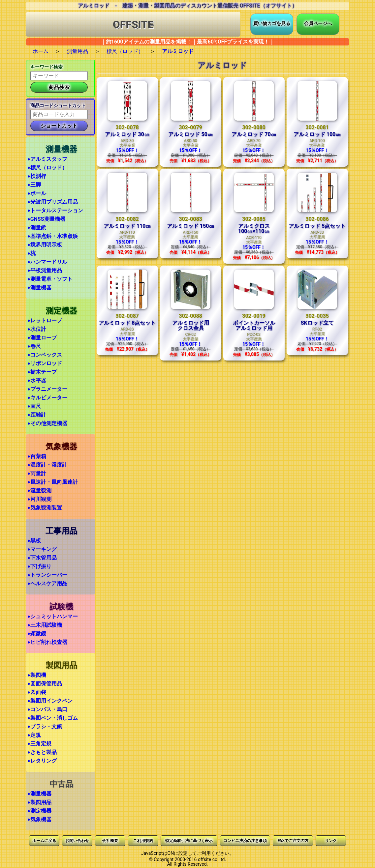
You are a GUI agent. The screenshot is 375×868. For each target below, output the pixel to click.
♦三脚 (34, 185)
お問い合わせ (77, 841)
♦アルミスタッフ (47, 159)
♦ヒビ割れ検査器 (47, 642)
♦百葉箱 (37, 456)
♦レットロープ (45, 320)
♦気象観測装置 (45, 508)
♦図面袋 (37, 692)
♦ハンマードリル (47, 262)
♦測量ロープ (42, 338)
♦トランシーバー (47, 575)
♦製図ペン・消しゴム (53, 718)
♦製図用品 (40, 802)
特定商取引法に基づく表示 (189, 841)
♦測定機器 (40, 811)
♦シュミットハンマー (53, 616)
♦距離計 (37, 415)
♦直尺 (34, 406)
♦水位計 (37, 329)
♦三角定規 (40, 744)
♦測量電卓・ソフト (50, 279)
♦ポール (37, 193)
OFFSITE (133, 24)
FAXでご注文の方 (293, 841)
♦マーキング (42, 549)
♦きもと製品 (42, 752)
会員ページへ (318, 23)
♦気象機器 (40, 819)
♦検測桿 (37, 176)
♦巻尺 (34, 346)
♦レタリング (42, 761)
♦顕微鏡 (37, 634)
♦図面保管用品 (45, 684)
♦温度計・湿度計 (47, 465)
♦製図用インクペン (50, 701)
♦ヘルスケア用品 (47, 583)
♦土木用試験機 (45, 625)
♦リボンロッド (45, 363)
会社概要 (110, 841)
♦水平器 (37, 380)
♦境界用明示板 (45, 245)
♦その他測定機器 (47, 423)
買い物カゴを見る (272, 23)
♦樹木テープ (42, 372)
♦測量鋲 (37, 228)
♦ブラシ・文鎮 (45, 726)
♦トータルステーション (55, 210)
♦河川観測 (40, 499)
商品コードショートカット (58, 105)
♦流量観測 (40, 491)
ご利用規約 (143, 841)
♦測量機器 (40, 288)
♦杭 (32, 253)
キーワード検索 (47, 67)
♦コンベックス (45, 355)
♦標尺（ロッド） (47, 168)
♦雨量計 (37, 473)
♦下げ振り (40, 566)
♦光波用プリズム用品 (53, 202)
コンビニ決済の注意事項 (245, 841)
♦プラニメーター (47, 389)
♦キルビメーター (47, 398)
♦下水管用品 (42, 558)
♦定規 (34, 735)
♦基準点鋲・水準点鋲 (53, 236)
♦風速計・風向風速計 (53, 482)
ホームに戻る (44, 841)
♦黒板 (34, 541)
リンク (331, 841)
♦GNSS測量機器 (47, 219)
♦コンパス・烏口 (47, 709)
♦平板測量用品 (45, 270)
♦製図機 (37, 675)
